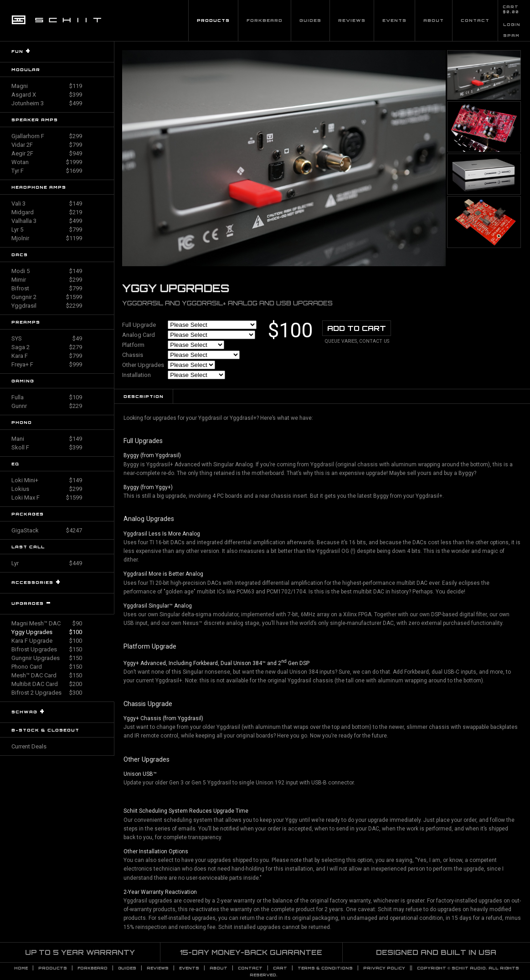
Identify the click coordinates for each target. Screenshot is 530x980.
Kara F (47, 356)
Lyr (47, 563)
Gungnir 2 (47, 297)
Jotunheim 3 (47, 103)
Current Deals (29, 746)
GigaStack (47, 530)
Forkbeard (265, 20)
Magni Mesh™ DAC (47, 623)
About (434, 20)
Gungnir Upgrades (47, 658)
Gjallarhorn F (47, 136)
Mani (47, 439)
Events (394, 20)
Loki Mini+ (47, 480)
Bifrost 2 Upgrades (47, 693)
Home (21, 968)
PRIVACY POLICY (384, 968)
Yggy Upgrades (47, 632)
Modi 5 (47, 271)
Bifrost (47, 288)
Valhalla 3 (47, 221)
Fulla (47, 397)
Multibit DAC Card (47, 684)
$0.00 (511, 12)
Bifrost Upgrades (47, 649)
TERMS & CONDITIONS (325, 968)
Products (213, 20)
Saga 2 (47, 347)
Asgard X (47, 95)
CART (511, 7)
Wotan (47, 162)
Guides (310, 20)
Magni (47, 86)
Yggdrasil (47, 306)
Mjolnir (47, 238)
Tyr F (47, 171)
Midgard (47, 212)
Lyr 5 (47, 230)
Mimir (47, 280)
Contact (475, 20)
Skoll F (47, 447)
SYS (47, 338)
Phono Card (47, 667)
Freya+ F (47, 364)
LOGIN (512, 25)
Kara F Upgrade (47, 641)
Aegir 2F (47, 153)
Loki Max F (47, 498)
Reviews (352, 20)
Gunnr (47, 406)
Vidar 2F (47, 145)
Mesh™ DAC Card (47, 675)
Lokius (47, 489)
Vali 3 (47, 204)
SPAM (511, 36)
